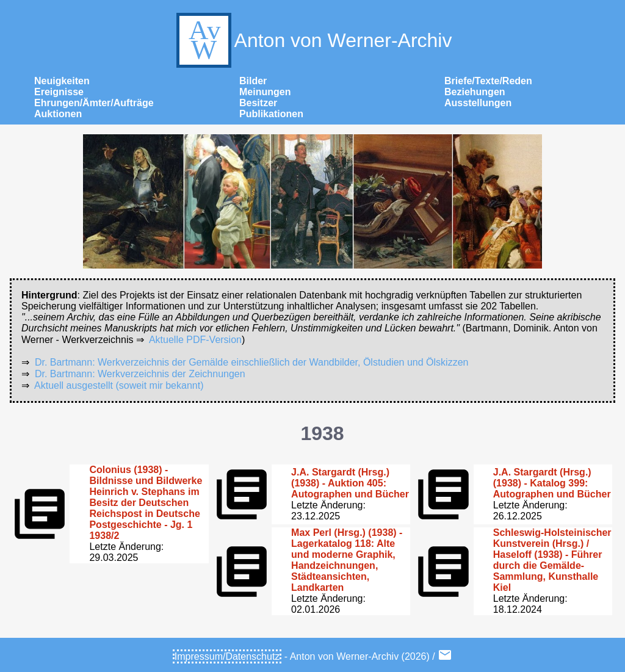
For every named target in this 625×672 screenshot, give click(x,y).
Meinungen (265, 92)
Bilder (253, 81)
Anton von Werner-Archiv (313, 40)
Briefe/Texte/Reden (488, 81)
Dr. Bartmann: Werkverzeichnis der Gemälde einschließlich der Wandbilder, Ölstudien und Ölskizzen (252, 362)
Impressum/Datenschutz (227, 656)
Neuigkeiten (62, 81)
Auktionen (58, 114)
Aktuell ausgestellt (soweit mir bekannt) (119, 385)
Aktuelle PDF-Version (195, 340)
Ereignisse (59, 92)
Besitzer (258, 103)
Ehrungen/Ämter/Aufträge (94, 103)
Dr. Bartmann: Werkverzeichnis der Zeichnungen (140, 374)
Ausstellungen (478, 103)
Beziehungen (475, 92)
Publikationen (271, 114)
